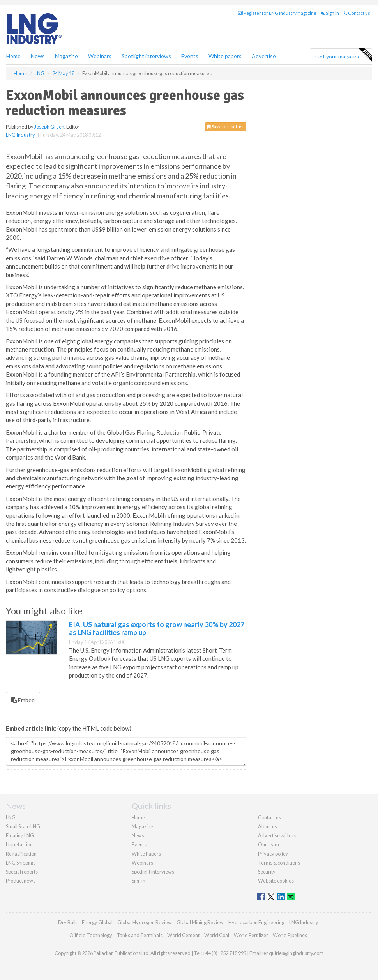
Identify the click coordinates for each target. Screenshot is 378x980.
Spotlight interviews (146, 56)
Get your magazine (344, 55)
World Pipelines (290, 935)
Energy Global (97, 922)
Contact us (357, 13)
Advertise (264, 56)
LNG (11, 817)
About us (268, 826)
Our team (268, 844)
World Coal (217, 935)
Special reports (22, 872)
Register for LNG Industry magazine (277, 13)
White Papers (146, 854)
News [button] (38, 56)
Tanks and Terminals (140, 935)
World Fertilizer (251, 935)
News (138, 835)
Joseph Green (49, 127)
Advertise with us (277, 835)
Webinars (100, 56)
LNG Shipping (20, 863)
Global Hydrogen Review (145, 922)
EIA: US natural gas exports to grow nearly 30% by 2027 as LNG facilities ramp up (157, 628)
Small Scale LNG (23, 826)
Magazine (66, 56)
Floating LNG (20, 835)
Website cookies (276, 881)
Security (267, 872)
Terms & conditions (279, 863)
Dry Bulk (68, 922)
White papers (225, 56)
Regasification (21, 854)
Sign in (330, 13)
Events (190, 56)
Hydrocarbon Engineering (256, 922)
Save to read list (226, 126)
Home (13, 56)
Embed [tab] (23, 700)
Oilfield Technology (91, 935)
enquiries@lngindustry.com (293, 953)
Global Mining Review (200, 922)
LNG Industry (20, 135)
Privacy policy (273, 854)
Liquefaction (19, 844)
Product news (21, 881)
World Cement (183, 935)
